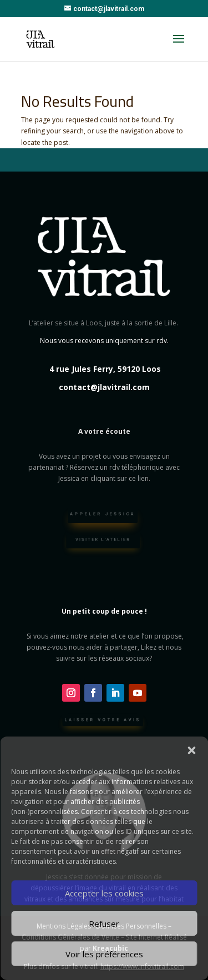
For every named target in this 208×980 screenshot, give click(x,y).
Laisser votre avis (103, 722)
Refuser (104, 924)
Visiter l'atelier (103, 541)
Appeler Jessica (103, 516)
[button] (191, 750)
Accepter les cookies (104, 893)
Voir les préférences (104, 954)
